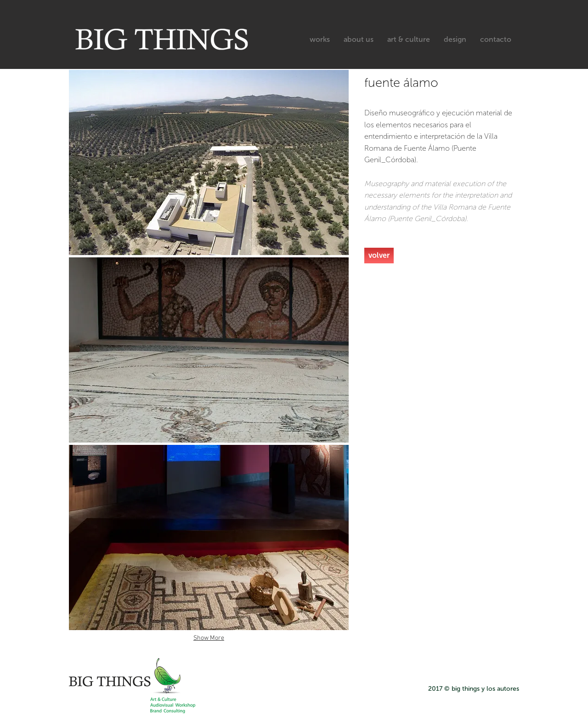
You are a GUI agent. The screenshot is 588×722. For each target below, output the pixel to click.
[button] (209, 162)
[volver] (379, 256)
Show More (209, 638)
